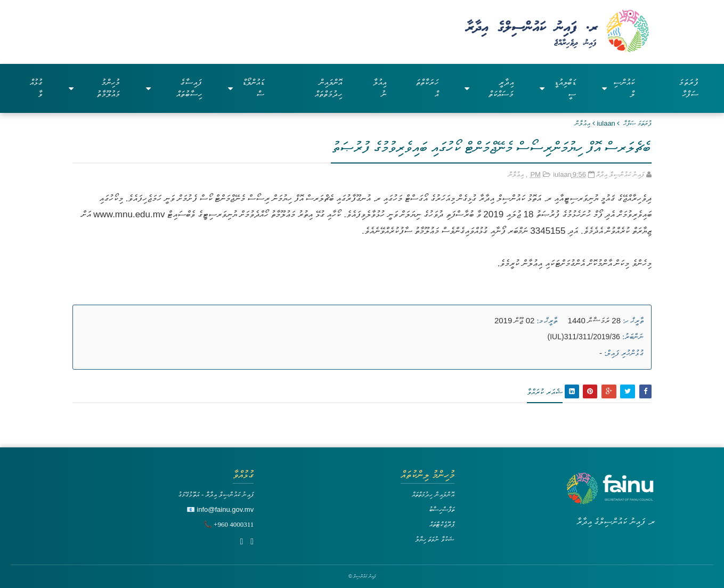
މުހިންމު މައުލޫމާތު (94, 88)
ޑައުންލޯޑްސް (246, 88)
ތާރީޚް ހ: (633, 321)
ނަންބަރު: (633, 337)
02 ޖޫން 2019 (514, 320)
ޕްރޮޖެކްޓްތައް (442, 524)
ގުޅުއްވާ (36, 88)
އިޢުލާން (583, 123)
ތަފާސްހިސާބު (442, 509)
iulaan (606, 123)
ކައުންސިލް (618, 88)
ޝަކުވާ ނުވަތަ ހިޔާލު (435, 539)
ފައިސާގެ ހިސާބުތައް (174, 88)
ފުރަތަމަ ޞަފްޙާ (637, 123)
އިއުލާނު (380, 88)
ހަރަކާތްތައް (427, 88)
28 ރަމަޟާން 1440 (594, 320)
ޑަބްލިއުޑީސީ (558, 88)
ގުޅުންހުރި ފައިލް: (624, 353)
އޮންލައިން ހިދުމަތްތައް (328, 88)
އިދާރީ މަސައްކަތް (489, 88)
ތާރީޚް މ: (547, 321)
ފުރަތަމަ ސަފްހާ (689, 88)
